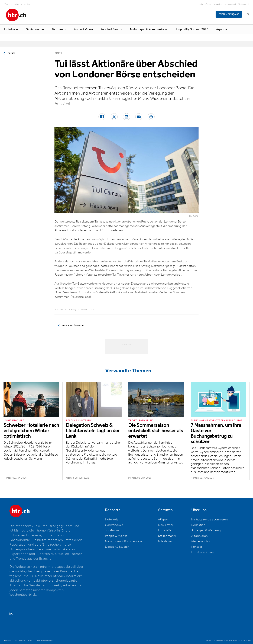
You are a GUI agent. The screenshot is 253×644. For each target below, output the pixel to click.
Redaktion (198, 525)
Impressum (20, 640)
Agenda (221, 30)
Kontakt (197, 547)
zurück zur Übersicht (73, 326)
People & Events (111, 30)
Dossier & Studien (117, 547)
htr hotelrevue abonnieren (210, 520)
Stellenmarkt (167, 536)
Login (200, 4)
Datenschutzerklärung (45, 640)
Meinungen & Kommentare (148, 30)
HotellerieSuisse (203, 552)
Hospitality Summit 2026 (191, 30)
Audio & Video (83, 30)
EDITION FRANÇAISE (229, 14)
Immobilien (25, 4)
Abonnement (230, 4)
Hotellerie (11, 30)
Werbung (8, 4)
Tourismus (59, 30)
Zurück (11, 53)
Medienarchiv (244, 4)
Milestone (165, 541)
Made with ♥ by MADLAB (240, 640)
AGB (30, 640)
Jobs (16, 4)
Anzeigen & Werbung (206, 530)
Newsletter (218, 4)
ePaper (208, 4)
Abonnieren (200, 536)
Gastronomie (35, 30)
